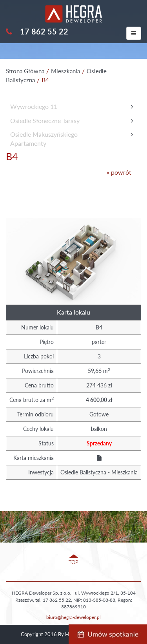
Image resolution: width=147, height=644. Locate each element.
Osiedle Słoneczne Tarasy (45, 120)
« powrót (119, 172)
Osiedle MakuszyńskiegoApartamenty (44, 139)
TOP (73, 562)
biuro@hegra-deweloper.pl (73, 617)
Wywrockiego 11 (34, 106)
